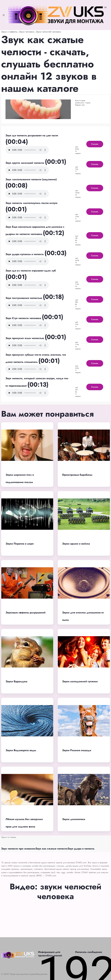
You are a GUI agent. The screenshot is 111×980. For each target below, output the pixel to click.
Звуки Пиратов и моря (20, 544)
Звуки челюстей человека (48, 32)
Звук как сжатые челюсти (51, 849)
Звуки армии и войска (76, 544)
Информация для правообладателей (50, 954)
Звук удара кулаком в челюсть (25, 254)
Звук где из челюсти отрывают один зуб (31, 271)
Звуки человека (27, 32)
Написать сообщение (89, 952)
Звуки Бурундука (16, 681)
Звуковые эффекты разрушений (26, 613)
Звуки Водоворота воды (21, 750)
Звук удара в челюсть (81, 849)
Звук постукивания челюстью (24, 298)
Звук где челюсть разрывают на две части (32, 135)
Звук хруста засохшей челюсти (25, 163)
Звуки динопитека (74, 819)
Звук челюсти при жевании (18, 849)
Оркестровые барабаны (77, 475)
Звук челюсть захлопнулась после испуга (31, 203)
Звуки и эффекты (9, 32)
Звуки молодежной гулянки (80, 681)
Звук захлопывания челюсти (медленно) (31, 179)
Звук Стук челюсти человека (24, 318)
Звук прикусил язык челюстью (25, 338)
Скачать (95, 144)
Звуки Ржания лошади (77, 750)
